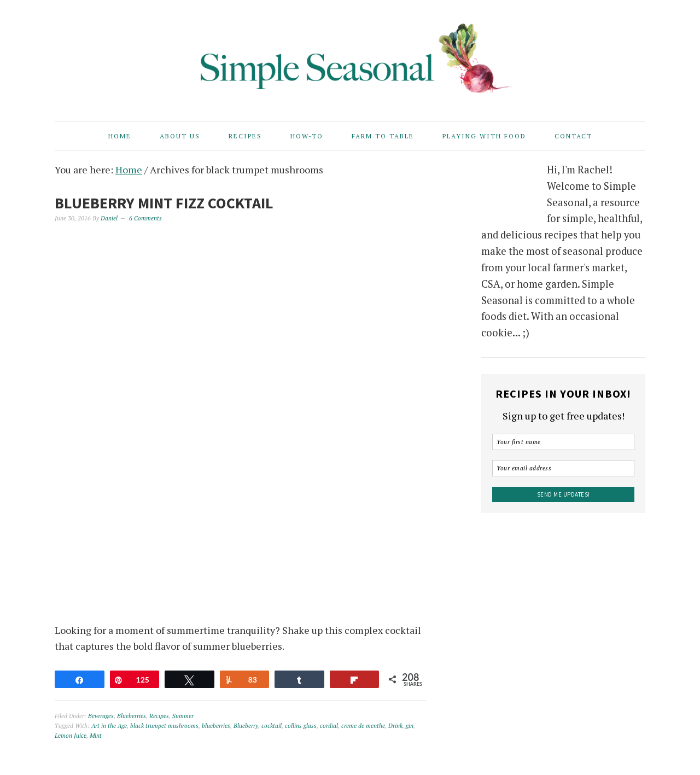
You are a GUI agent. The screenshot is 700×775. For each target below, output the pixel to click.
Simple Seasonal (350, 56)
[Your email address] (563, 468)
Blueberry (246, 726)
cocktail (272, 726)
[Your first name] (563, 442)
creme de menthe (363, 726)
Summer (183, 716)
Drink (395, 726)
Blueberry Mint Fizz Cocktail (164, 203)
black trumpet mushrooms (164, 726)
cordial (329, 726)
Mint (96, 736)
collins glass (301, 726)
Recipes (159, 716)
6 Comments (145, 218)
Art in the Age (109, 726)
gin (410, 726)
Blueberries (132, 716)
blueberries (216, 726)
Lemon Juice (71, 736)
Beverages (101, 716)
